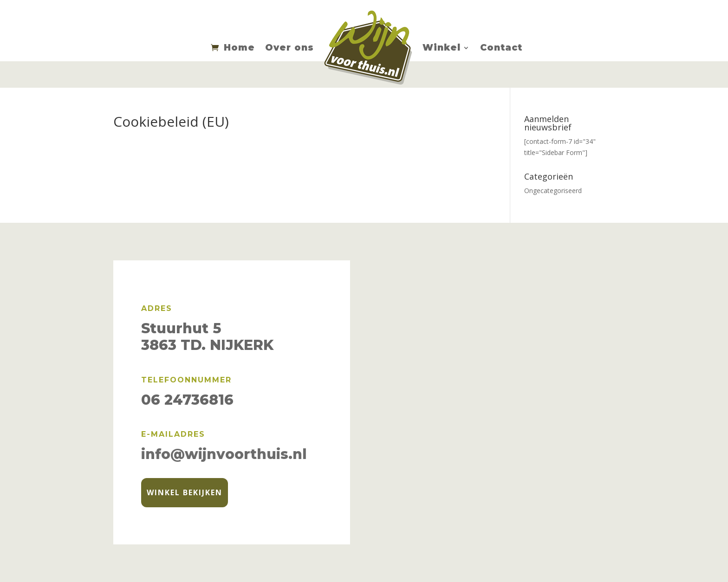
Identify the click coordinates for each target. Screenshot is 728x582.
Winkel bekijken (185, 492)
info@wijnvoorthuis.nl (224, 454)
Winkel (442, 48)
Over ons (289, 48)
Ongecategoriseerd (553, 191)
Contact (501, 48)
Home (239, 48)
